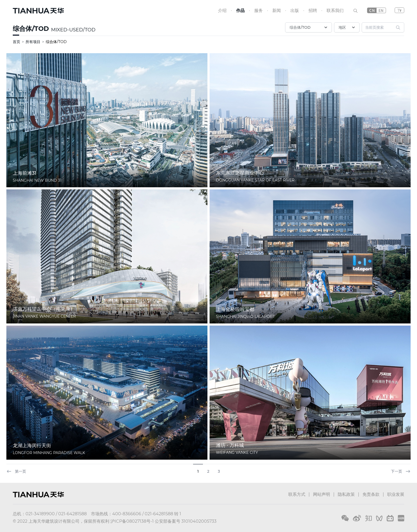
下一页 (401, 471)
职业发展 (396, 494)
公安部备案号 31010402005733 (186, 521)
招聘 (313, 11)
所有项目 (33, 42)
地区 (347, 27)
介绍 (222, 11)
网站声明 (322, 494)
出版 (295, 11)
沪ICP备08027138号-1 (132, 521)
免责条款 (371, 494)
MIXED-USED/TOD (73, 30)
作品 (240, 11)
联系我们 (335, 11)
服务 (258, 11)
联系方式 (297, 494)
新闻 (277, 11)
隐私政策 (346, 494)
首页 (16, 42)
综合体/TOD (31, 29)
